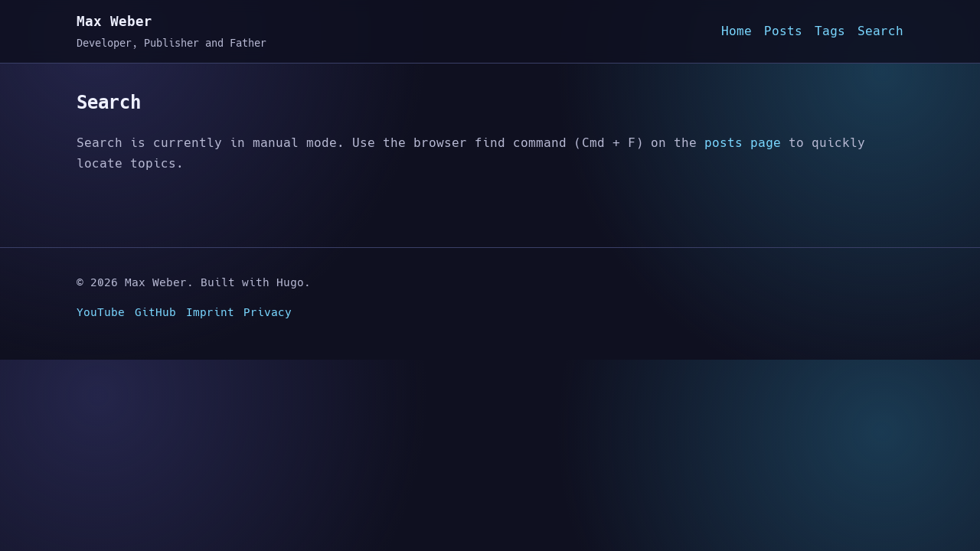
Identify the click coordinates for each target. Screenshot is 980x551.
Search (880, 31)
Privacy (268, 312)
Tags (830, 31)
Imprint (210, 312)
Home (737, 31)
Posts (783, 31)
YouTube (101, 312)
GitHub (155, 312)
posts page (743, 143)
